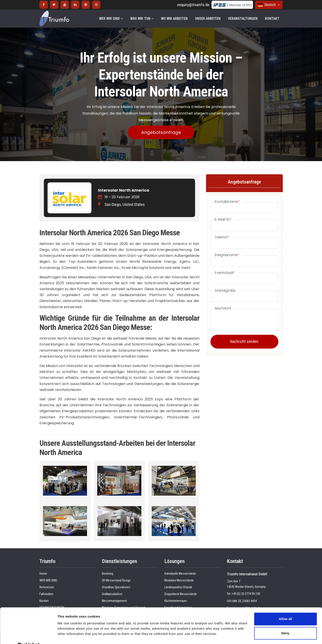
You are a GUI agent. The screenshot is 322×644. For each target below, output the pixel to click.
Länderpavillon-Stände (178, 587)
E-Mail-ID (223, 219)
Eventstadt (225, 273)
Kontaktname (227, 202)
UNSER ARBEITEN (208, 19)
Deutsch (269, 5)
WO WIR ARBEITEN (174, 19)
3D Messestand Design (116, 580)
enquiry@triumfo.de (193, 5)
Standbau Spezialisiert (116, 587)
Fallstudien (46, 594)
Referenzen (47, 587)
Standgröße (225, 291)
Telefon (222, 237)
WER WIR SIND (111, 19)
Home (43, 574)
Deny (286, 623)
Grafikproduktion (112, 594)
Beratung (108, 574)
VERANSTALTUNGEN (243, 19)
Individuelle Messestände (180, 574)
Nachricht (223, 308)
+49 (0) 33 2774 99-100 (246, 594)
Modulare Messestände (179, 580)
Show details (68, 635)
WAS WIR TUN (142, 19)
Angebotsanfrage (161, 132)
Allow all (286, 608)
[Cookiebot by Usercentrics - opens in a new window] (28, 635)
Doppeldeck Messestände (181, 594)
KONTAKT (272, 19)
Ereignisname (227, 255)
